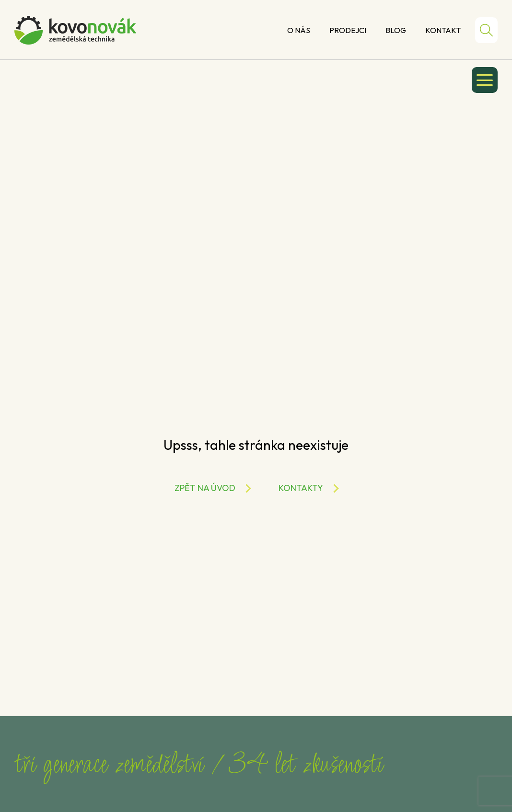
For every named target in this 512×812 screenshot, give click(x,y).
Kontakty (301, 488)
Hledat (486, 30)
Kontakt (443, 30)
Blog (396, 30)
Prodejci (348, 30)
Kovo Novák (75, 30)
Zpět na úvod (205, 488)
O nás (299, 30)
